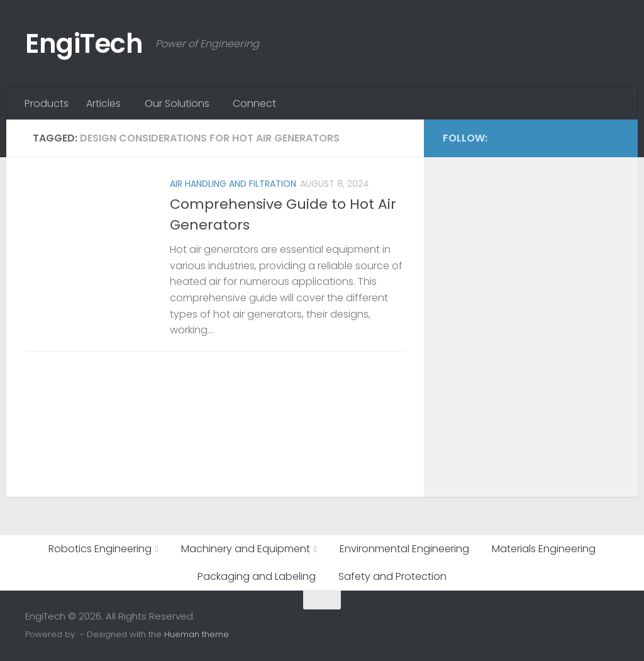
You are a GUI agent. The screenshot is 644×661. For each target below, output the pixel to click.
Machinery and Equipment (246, 549)
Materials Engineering (544, 549)
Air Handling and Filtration (233, 184)
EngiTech (84, 44)
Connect (254, 103)
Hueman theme (197, 634)
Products (47, 103)
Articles (103, 103)
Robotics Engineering (100, 549)
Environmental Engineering (404, 549)
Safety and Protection (392, 576)
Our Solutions (177, 103)
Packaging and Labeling (257, 576)
